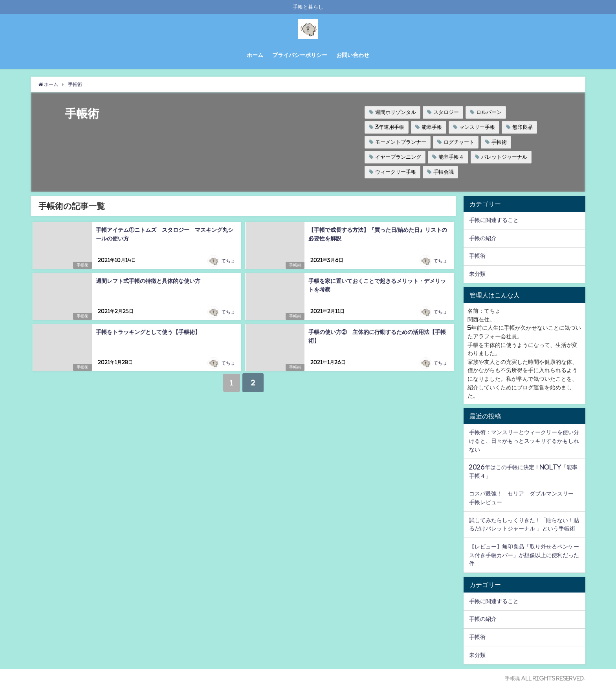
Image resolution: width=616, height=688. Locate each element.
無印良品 (522, 127)
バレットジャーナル (504, 157)
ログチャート (459, 142)
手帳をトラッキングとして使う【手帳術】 (148, 332)
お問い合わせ (353, 55)
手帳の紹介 (483, 238)
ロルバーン (489, 112)
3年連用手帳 (390, 127)
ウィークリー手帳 (396, 172)
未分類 (477, 274)
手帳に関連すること (494, 220)
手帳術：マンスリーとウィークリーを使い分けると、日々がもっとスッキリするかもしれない (524, 441)
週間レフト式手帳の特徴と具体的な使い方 (148, 281)
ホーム (255, 55)
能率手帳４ (451, 157)
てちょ (228, 261)
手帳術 (499, 142)
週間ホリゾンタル (396, 112)
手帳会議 (444, 172)
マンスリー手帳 (477, 127)
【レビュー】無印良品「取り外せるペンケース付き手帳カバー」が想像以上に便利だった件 (524, 555)
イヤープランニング (398, 157)
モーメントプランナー (401, 142)
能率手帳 (432, 127)
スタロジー (446, 112)
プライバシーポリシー (300, 55)
